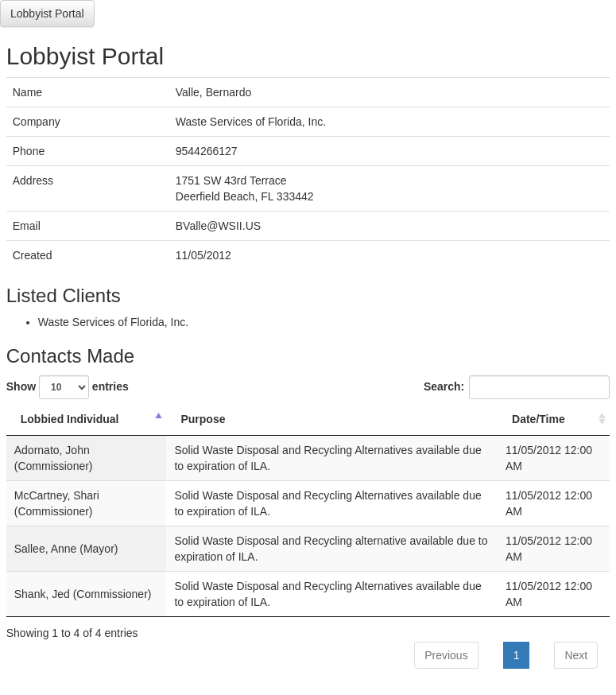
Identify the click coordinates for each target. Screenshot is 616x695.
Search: (517, 387)
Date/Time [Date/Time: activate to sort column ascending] (539, 419)
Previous (446, 655)
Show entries (68, 387)
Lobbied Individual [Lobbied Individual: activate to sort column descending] (70, 419)
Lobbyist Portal (47, 14)
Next (576, 655)
